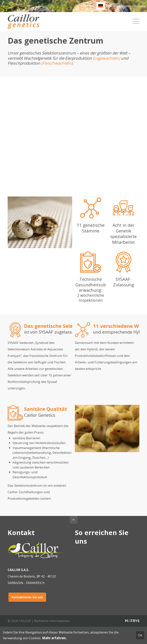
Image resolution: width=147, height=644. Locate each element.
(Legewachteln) (107, 58)
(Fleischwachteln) (57, 63)
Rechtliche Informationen (52, 621)
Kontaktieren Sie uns (27, 597)
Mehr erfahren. (54, 638)
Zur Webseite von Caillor (127, 6)
